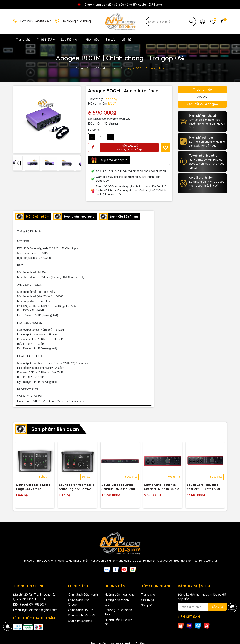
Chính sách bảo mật (82, 615)
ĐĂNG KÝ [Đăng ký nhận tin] (218, 607)
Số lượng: (94, 130)
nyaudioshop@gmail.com (40, 610)
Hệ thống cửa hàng (76, 21)
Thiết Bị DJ (45, 39)
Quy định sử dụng (80, 621)
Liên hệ (126, 39)
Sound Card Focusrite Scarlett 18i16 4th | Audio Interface (204, 487)
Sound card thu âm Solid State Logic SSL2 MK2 (77, 487)
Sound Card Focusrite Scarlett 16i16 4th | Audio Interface (162, 487)
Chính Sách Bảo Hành (83, 594)
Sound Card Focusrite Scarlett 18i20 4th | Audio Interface (120, 487)
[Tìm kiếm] (191, 22)
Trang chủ (23, 39)
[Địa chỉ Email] (202, 607)
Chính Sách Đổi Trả (81, 610)
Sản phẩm (148, 605)
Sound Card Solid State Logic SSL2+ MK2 (33, 487)
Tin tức (110, 39)
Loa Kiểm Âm (70, 39)
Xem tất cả (202, 104)
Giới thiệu (93, 39)
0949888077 (42, 21)
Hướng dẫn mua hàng (120, 594)
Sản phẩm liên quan (55, 429)
